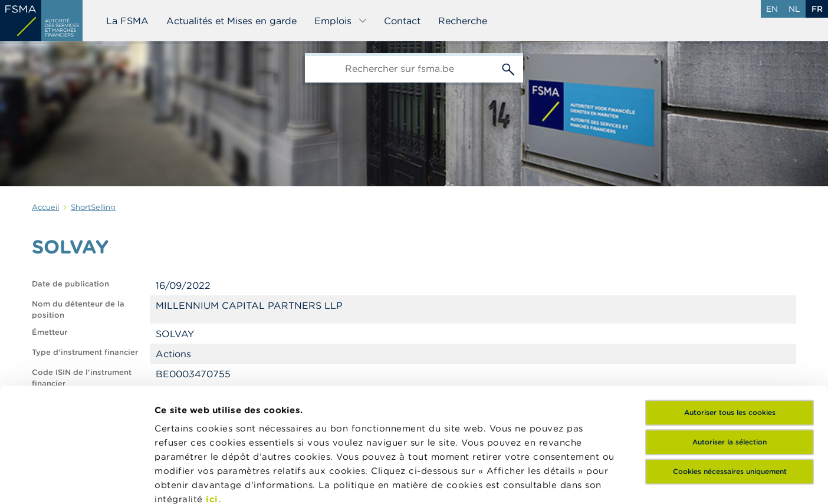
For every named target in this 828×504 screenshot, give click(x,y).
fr (817, 9)
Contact (402, 21)
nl (794, 9)
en (772, 9)
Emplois (341, 21)
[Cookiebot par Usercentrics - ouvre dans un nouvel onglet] (76, 481)
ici (212, 392)
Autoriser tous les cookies (730, 306)
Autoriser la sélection (730, 335)
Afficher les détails (198, 481)
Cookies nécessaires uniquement (730, 365)
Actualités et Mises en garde (231, 21)
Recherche (463, 21)
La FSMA (127, 21)
